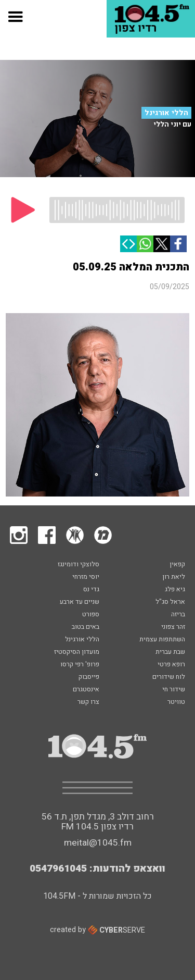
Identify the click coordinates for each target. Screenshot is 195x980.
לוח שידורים (169, 677)
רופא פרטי (171, 665)
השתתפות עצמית (162, 640)
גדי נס (91, 590)
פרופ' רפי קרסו (80, 665)
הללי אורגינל (166, 113)
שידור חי (174, 690)
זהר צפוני (173, 627)
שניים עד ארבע (80, 602)
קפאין (177, 565)
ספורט (91, 615)
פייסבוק (89, 677)
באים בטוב (86, 627)
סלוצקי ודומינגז (79, 565)
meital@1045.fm (98, 843)
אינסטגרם (86, 690)
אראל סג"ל (170, 602)
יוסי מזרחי (86, 577)
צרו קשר (88, 702)
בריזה (178, 615)
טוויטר (176, 702)
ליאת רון (174, 577)
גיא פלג (175, 590)
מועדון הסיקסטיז (77, 652)
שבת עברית (170, 652)
